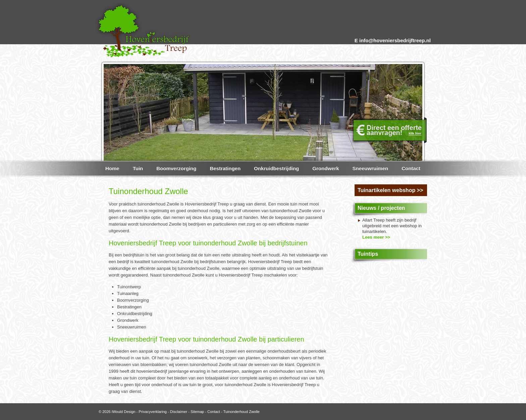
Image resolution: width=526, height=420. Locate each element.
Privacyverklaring (153, 412)
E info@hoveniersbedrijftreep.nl (393, 40)
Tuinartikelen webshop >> (390, 190)
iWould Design (124, 412)
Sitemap (197, 412)
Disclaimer (179, 412)
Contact (214, 412)
